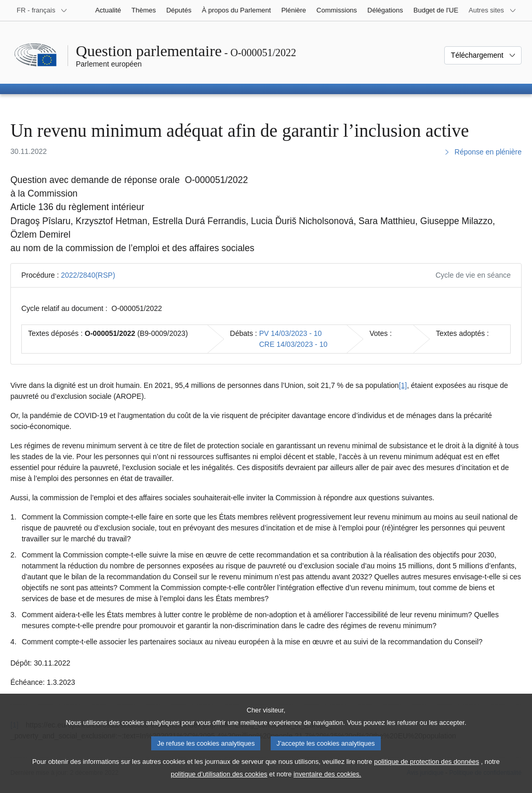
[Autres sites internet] (493, 10)
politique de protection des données (427, 772)
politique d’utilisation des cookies (219, 784)
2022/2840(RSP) (88, 275)
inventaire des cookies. (327, 784)
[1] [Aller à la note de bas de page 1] (403, 385)
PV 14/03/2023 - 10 (291, 333)
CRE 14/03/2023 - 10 (294, 344)
